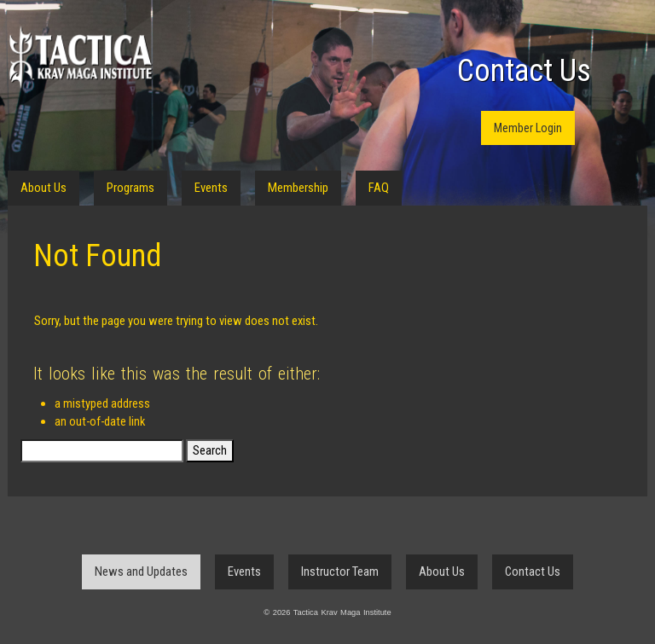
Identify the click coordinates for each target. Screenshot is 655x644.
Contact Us (524, 71)
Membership (298, 188)
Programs (130, 188)
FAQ (379, 188)
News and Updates (141, 571)
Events (211, 188)
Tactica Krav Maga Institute (80, 58)
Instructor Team (340, 571)
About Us (43, 188)
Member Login (528, 128)
